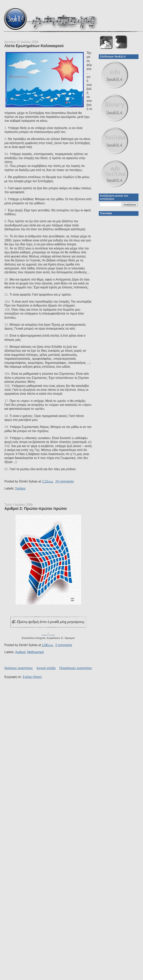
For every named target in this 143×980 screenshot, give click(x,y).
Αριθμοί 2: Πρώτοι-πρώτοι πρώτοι (36, 508)
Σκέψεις (21, 488)
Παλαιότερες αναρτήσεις (76, 668)
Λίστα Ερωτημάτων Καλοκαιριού (34, 46)
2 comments (64, 645)
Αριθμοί (20, 652)
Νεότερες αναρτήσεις (19, 668)
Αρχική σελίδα (46, 668)
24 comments (65, 481)
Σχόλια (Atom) (32, 677)
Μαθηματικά (35, 652)
